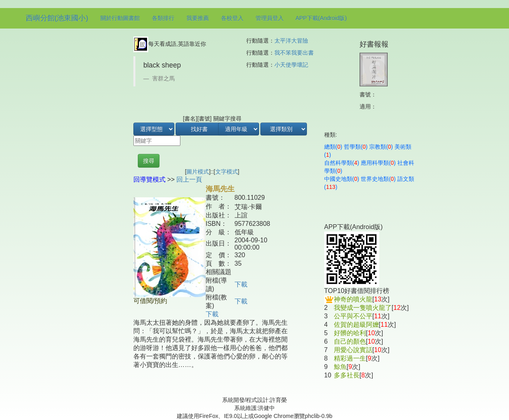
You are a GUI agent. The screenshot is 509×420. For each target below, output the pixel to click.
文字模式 (227, 172)
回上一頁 (189, 179)
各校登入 (232, 18)
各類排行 (163, 18)
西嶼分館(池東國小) (57, 18)
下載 (241, 284)
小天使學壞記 (291, 65)
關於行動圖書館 (120, 18)
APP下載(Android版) (321, 18)
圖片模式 (198, 172)
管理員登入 (270, 18)
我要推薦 (198, 18)
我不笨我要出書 (294, 53)
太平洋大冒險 (291, 41)
